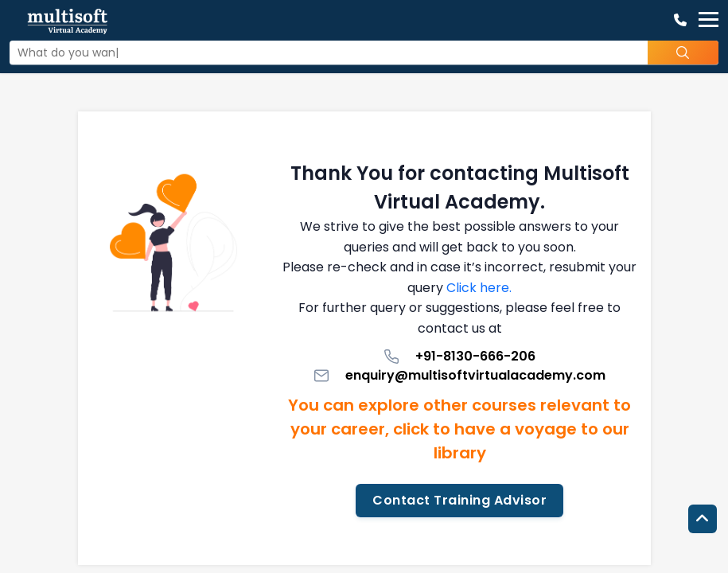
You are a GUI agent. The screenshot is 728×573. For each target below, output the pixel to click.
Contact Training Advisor (459, 500)
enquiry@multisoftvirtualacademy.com (459, 375)
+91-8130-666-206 (459, 356)
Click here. (479, 288)
